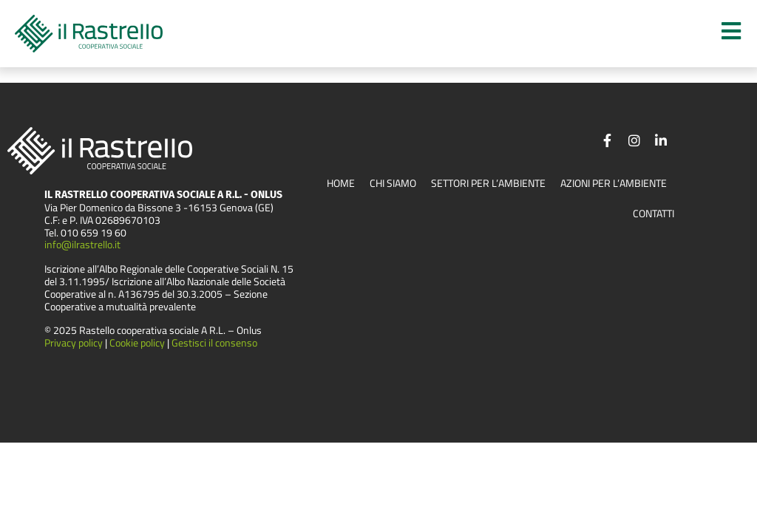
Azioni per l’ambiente (614, 183)
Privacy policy (74, 343)
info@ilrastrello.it (82, 245)
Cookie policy (138, 343)
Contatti (654, 214)
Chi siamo (393, 183)
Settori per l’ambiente (488, 183)
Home (341, 183)
